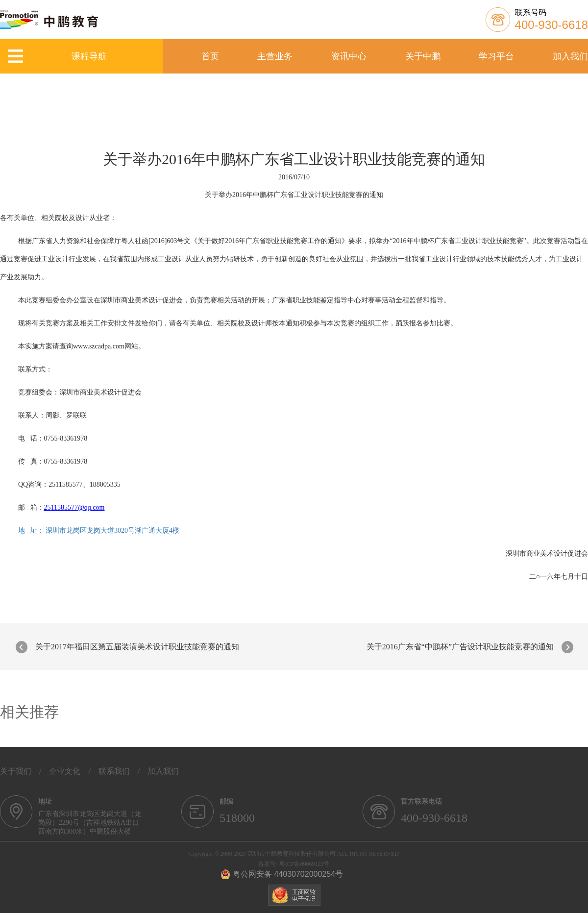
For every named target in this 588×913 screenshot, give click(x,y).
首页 (210, 56)
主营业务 (275, 56)
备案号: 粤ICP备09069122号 (294, 864)
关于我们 (16, 771)
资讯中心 (349, 56)
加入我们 (570, 56)
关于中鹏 (423, 56)
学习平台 (496, 56)
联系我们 (114, 771)
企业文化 (65, 771)
